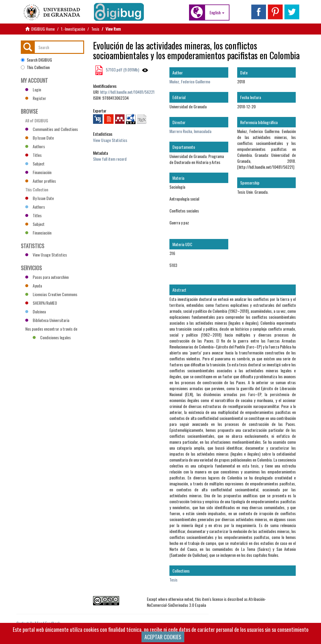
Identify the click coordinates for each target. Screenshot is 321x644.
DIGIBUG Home (43, 29)
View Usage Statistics (110, 140)
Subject (35, 164)
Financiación (38, 172)
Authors (35, 146)
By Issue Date (40, 138)
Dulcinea (36, 311)
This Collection (35, 67)
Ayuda (34, 286)
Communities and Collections (52, 129)
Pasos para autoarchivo (47, 277)
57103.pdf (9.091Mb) (122, 69)
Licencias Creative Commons (51, 294)
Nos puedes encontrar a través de (51, 329)
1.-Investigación (73, 29)
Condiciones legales (52, 337)
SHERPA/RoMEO (41, 303)
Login (33, 89)
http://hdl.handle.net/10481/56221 (127, 92)
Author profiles (41, 181)
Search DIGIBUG (36, 60)
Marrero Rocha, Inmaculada (190, 131)
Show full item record (110, 159)
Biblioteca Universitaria (47, 320)
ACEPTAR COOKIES (163, 637)
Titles (33, 155)
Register (36, 98)
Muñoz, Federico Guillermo (190, 81)
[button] (217, 12)
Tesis (95, 29)
